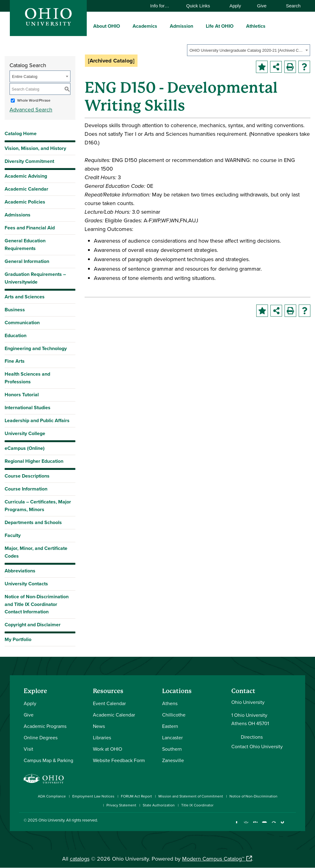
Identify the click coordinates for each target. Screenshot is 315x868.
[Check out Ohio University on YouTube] (264, 825)
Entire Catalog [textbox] (25, 77)
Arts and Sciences (25, 297)
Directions (252, 737)
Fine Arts (15, 361)
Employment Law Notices (93, 796)
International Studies (28, 408)
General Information (27, 261)
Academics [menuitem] (145, 26)
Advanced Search (31, 109)
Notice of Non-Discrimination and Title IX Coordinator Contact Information (37, 604)
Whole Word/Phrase (34, 100)
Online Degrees (41, 737)
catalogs (80, 859)
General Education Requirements (25, 244)
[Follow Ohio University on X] (274, 825)
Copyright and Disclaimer (33, 625)
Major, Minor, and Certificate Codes (36, 552)
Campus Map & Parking (48, 760)
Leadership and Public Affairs (37, 420)
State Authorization (159, 805)
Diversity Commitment (29, 161)
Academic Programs (45, 726)
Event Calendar (109, 703)
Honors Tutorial (22, 395)
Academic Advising (26, 176)
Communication (22, 323)
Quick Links (201, 6)
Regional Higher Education (34, 461)
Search (290, 6)
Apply (235, 6)
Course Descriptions (27, 476)
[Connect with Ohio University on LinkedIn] (255, 825)
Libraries (102, 737)
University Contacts (26, 584)
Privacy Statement (121, 805)
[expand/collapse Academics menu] (162, 26)
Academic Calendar (26, 189)
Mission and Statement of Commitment (191, 796)
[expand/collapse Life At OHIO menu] (238, 26)
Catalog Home (21, 133)
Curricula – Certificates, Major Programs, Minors (38, 506)
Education (16, 335)
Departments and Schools (33, 522)
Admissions (18, 215)
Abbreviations (20, 571)
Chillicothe (174, 715)
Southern (172, 749)
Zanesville (173, 760)
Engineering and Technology (36, 348)
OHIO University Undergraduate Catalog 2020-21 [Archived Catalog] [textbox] (247, 50)
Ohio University (51, 820)
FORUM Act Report (136, 796)
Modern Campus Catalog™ (213, 859)
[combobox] (249, 50)
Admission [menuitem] (181, 26)
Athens (170, 703)
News (99, 726)
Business (15, 310)
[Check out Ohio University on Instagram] (246, 825)
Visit (28, 749)
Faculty (13, 535)
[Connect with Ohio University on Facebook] (237, 825)
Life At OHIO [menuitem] (220, 26)
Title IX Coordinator (197, 805)
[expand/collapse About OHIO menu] (125, 26)
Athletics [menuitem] (256, 26)
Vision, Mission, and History (35, 148)
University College (25, 433)
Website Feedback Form (119, 760)
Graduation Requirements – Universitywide (35, 278)
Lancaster (172, 737)
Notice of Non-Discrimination (253, 796)
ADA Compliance (52, 796)
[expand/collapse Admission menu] (198, 26)
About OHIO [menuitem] (107, 26)
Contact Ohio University (257, 746)
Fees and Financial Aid (30, 228)
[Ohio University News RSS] (292, 825)
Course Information (26, 489)
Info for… (163, 6)
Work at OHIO (108, 749)
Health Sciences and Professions (27, 378)
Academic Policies (25, 202)
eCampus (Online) (25, 448)
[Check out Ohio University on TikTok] (283, 825)
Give (262, 6)
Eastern (170, 726)
